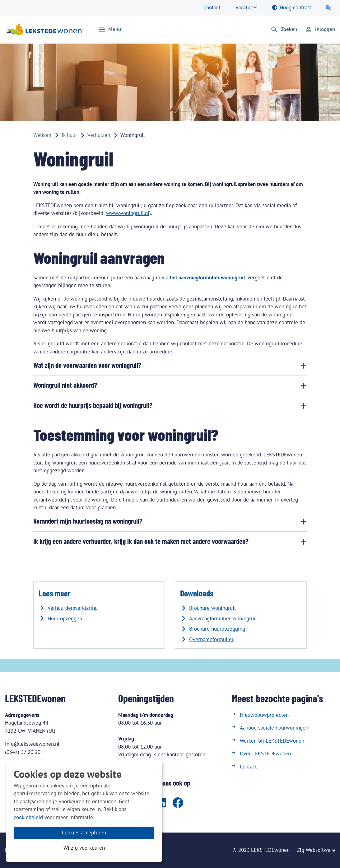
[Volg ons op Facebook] (178, 803)
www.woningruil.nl (128, 213)
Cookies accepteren (84, 833)
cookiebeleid (28, 817)
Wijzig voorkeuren (84, 848)
